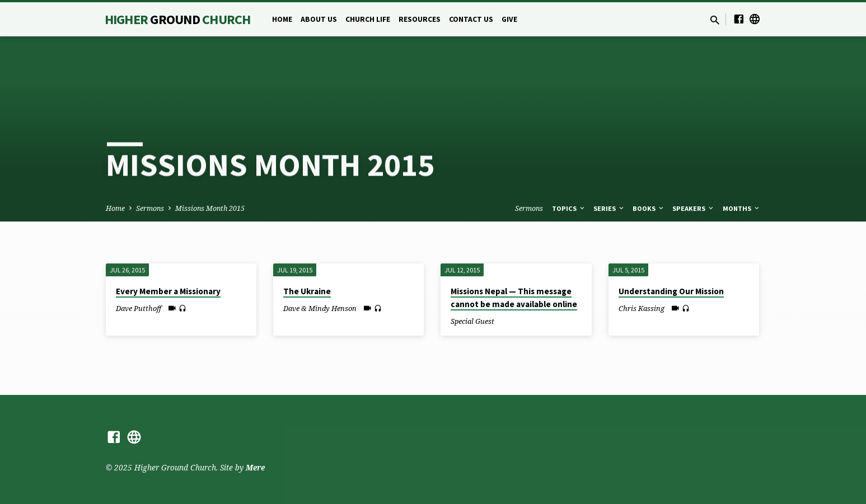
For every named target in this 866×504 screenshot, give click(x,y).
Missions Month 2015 (210, 208)
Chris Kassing (642, 308)
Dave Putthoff (139, 308)
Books (649, 208)
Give (509, 19)
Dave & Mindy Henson (320, 308)
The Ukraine (307, 291)
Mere (255, 467)
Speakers (694, 208)
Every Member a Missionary (168, 291)
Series (609, 208)
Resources (420, 19)
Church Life (368, 19)
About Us (319, 19)
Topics (569, 208)
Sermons (150, 208)
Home (282, 19)
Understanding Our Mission (671, 291)
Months (742, 208)
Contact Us (471, 19)
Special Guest (472, 321)
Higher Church (178, 19)
